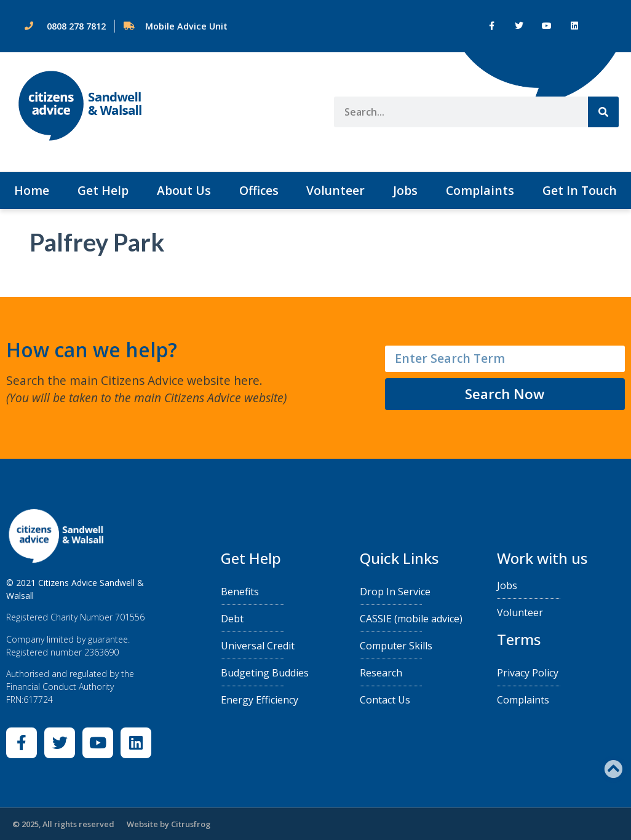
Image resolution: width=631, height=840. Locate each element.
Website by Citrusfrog (169, 824)
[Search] (603, 112)
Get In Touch (580, 190)
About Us (184, 190)
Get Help (103, 190)
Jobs (405, 190)
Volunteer (335, 190)
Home (32, 190)
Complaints (480, 190)
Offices (259, 190)
